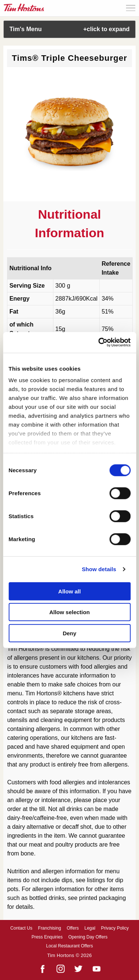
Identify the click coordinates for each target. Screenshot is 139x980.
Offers (73, 928)
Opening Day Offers (88, 937)
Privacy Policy (115, 928)
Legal (90, 928)
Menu (131, 8)
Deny (69, 633)
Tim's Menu (69, 29)
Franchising (50, 928)
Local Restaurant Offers (69, 946)
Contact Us (21, 928)
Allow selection (69, 612)
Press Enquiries (47, 937)
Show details (99, 569)
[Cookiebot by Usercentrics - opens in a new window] (99, 342)
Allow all (69, 591)
